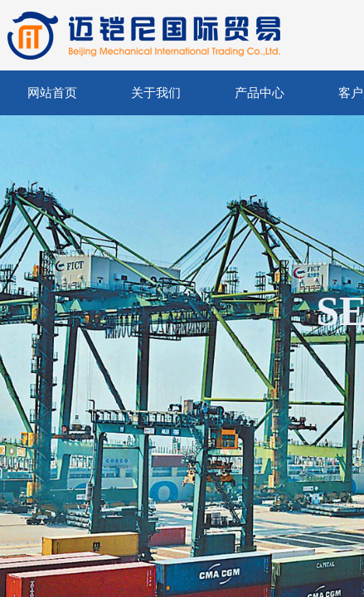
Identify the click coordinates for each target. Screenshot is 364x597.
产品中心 (260, 93)
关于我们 (156, 93)
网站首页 (52, 93)
